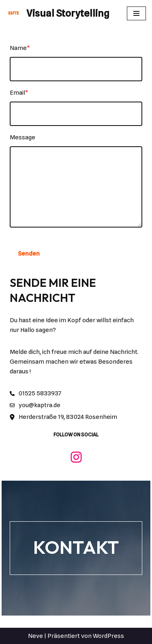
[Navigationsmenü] (136, 13)
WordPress (108, 636)
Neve (35, 636)
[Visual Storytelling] (58, 13)
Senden (29, 254)
